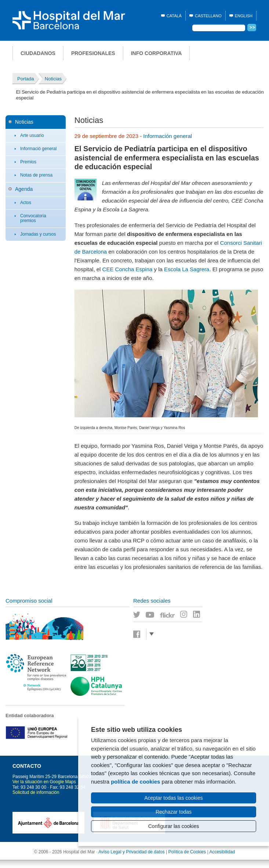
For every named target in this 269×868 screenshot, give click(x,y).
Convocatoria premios (33, 218)
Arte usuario (32, 135)
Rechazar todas (174, 812)
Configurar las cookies (174, 826)
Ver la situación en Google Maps (44, 782)
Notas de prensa (36, 175)
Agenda (24, 189)
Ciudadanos (38, 53)
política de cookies (135, 782)
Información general (168, 136)
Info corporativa (157, 53)
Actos (26, 203)
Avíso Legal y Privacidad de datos (132, 852)
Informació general (38, 149)
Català (174, 16)
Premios (28, 162)
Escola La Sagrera (187, 269)
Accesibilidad (222, 852)
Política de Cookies (187, 852)
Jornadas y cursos (38, 234)
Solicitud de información (36, 792)
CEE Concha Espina (128, 269)
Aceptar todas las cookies (174, 798)
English (244, 16)
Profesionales (93, 53)
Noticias (24, 122)
